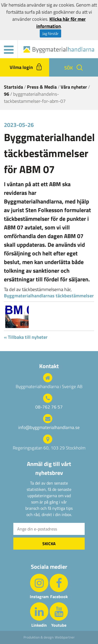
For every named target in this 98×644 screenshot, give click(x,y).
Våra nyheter (74, 87)
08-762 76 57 (49, 407)
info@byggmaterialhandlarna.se (49, 428)
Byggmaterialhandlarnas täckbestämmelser (49, 296)
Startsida (13, 87)
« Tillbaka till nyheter (26, 337)
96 (7, 94)
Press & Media (42, 87)
